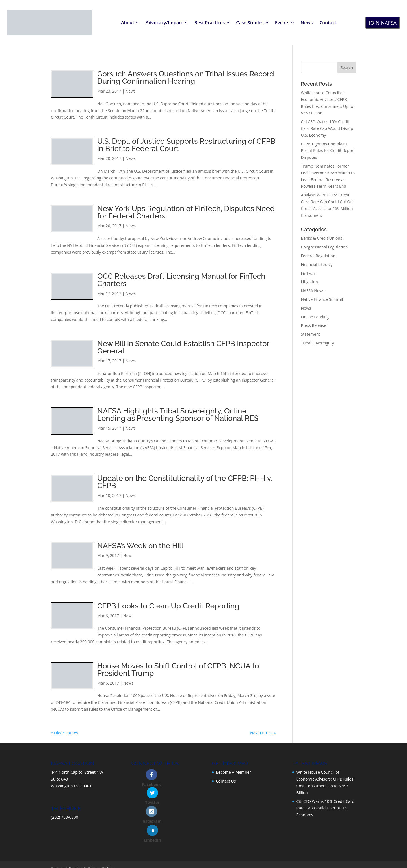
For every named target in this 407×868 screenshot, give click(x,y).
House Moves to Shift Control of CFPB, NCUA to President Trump (178, 670)
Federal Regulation (318, 256)
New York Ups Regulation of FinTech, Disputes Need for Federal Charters (186, 212)
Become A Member (234, 772)
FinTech (308, 273)
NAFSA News (313, 291)
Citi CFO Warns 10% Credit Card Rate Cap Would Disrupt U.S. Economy (328, 128)
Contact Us (226, 781)
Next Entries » (263, 733)
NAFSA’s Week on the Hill (140, 546)
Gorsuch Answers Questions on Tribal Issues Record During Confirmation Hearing (186, 78)
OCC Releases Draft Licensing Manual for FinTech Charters (181, 280)
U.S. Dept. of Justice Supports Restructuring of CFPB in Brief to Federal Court (186, 145)
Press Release (314, 325)
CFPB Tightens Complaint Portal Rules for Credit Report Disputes (328, 151)
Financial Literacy (317, 264)
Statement (311, 334)
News (131, 91)
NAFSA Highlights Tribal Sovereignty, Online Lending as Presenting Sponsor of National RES (178, 415)
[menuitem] (130, 23)
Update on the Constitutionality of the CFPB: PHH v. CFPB (185, 482)
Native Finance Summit (322, 299)
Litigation (309, 282)
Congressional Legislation (324, 247)
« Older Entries (64, 733)
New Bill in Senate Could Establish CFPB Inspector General (183, 347)
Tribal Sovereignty (318, 343)
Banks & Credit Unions (322, 238)
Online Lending (315, 317)
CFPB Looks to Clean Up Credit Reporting (168, 606)
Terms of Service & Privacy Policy (82, 845)
